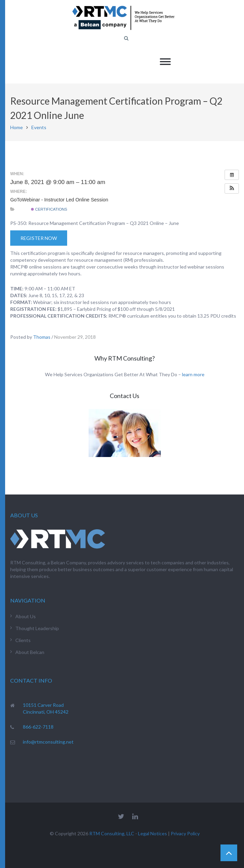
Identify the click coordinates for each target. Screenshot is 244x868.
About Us (26, 616)
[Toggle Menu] (165, 62)
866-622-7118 (38, 727)
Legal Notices (152, 833)
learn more (193, 374)
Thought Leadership (37, 628)
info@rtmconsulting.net (48, 742)
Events (39, 127)
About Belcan (30, 652)
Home (17, 127)
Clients (23, 640)
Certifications (49, 209)
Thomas (42, 337)
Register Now (39, 238)
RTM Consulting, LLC (112, 833)
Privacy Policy (185, 833)
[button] (232, 188)
